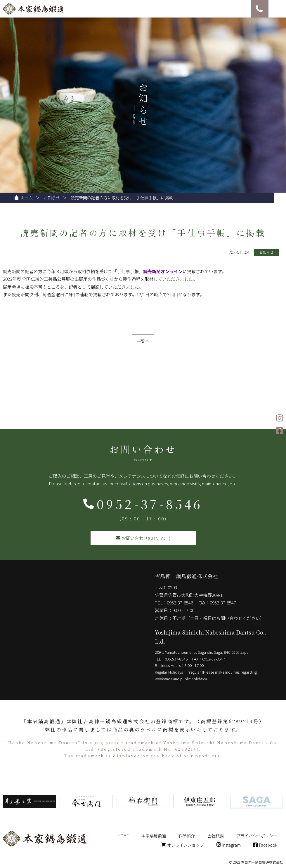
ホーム (27, 198)
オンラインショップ (183, 845)
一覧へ (143, 341)
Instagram (229, 845)
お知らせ (52, 198)
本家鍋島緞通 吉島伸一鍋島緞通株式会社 (34, 9)
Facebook (265, 845)
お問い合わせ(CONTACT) (143, 538)
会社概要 (216, 836)
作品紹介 (187, 836)
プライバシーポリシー (257, 836)
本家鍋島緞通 (154, 836)
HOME (123, 836)
